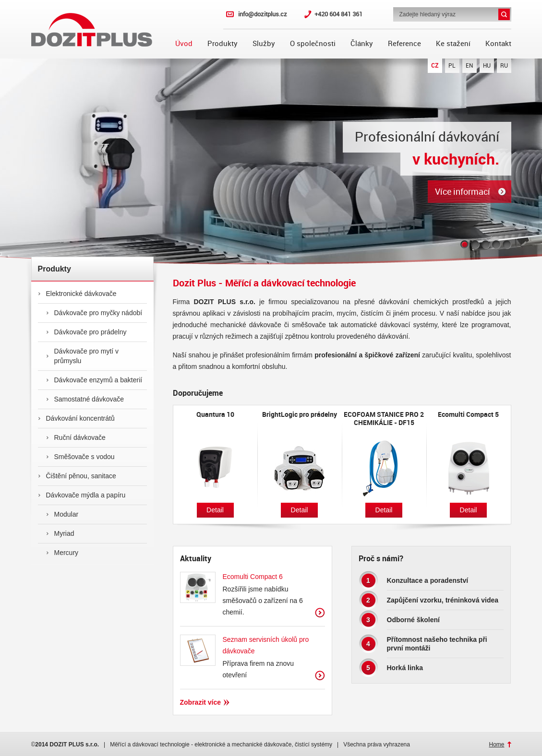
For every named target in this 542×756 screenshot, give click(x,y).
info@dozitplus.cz (263, 14)
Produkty (223, 44)
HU (487, 66)
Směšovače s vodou (80, 457)
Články (362, 44)
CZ (435, 66)
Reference (404, 44)
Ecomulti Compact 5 (468, 414)
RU (504, 66)
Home (496, 744)
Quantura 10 (215, 414)
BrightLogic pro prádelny (300, 414)
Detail (215, 510)
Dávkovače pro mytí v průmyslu (83, 356)
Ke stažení (453, 44)
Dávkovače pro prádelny (86, 332)
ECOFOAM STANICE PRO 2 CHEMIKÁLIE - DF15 (384, 419)
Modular (62, 514)
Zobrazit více (320, 613)
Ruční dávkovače (76, 437)
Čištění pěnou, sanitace (77, 476)
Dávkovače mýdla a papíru (82, 495)
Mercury (62, 553)
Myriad (60, 533)
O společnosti (313, 44)
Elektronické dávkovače (77, 294)
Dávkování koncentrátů (76, 418)
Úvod (184, 44)
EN (469, 66)
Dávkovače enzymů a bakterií (94, 380)
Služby (264, 44)
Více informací (463, 192)
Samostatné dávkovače (85, 399)
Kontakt (498, 44)
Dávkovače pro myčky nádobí (94, 313)
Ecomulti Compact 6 (253, 577)
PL (452, 66)
